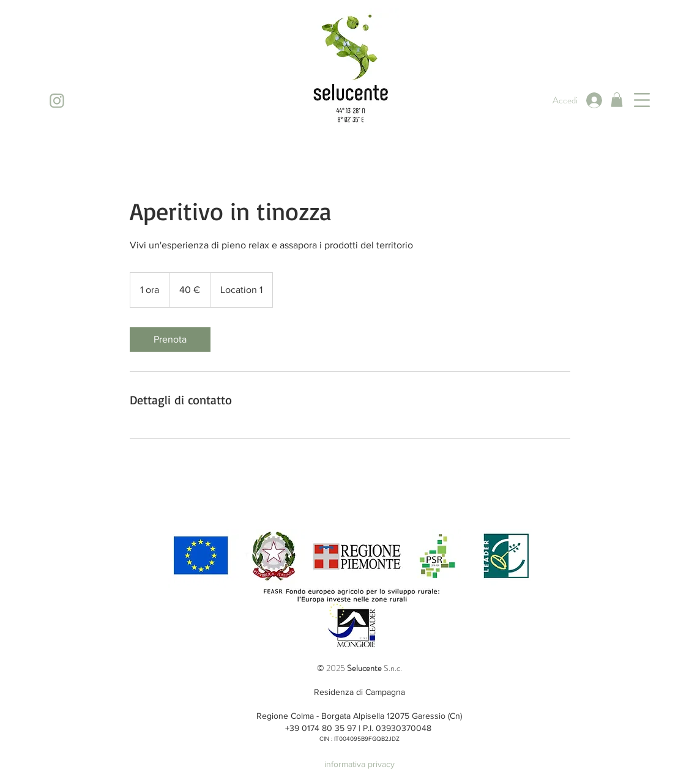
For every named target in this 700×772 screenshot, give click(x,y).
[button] (617, 100)
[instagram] (57, 101)
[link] (170, 340)
